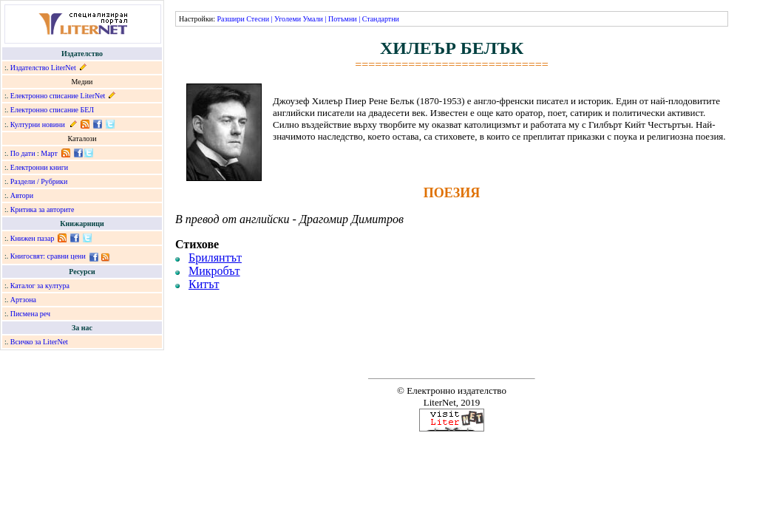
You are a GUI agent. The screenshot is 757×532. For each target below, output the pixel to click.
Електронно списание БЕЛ (52, 110)
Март (49, 153)
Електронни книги (39, 167)
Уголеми (288, 19)
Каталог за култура (40, 286)
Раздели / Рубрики (39, 181)
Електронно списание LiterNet (58, 96)
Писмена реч (30, 314)
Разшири (230, 19)
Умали (313, 19)
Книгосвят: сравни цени (48, 256)
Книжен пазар (33, 238)
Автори (22, 195)
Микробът (214, 271)
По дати (23, 153)
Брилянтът (215, 258)
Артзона (23, 300)
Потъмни (343, 19)
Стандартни (381, 19)
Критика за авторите (43, 209)
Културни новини (38, 125)
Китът (204, 284)
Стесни (258, 19)
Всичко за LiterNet (39, 342)
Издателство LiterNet (43, 68)
